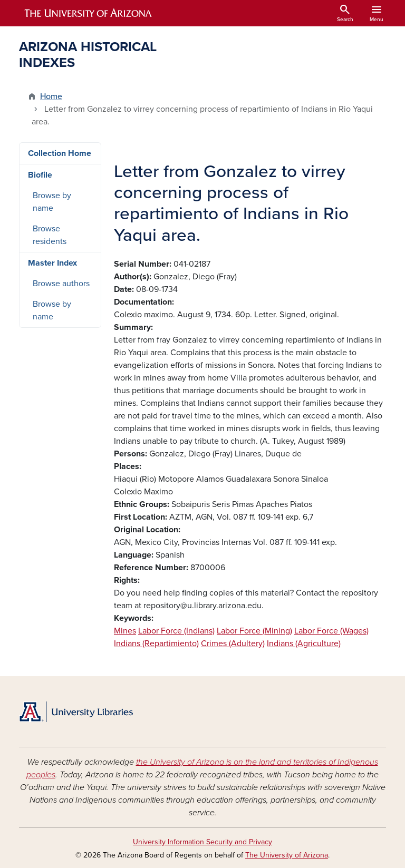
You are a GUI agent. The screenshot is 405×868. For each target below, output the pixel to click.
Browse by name (52, 202)
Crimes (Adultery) (233, 643)
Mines (125, 631)
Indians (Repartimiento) (156, 643)
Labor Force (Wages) (331, 631)
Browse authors (61, 284)
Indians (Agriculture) (304, 643)
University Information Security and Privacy (202, 842)
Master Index (52, 263)
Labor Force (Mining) (254, 631)
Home (51, 96)
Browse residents (50, 235)
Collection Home (60, 153)
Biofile (40, 175)
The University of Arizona (287, 855)
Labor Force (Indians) (176, 631)
